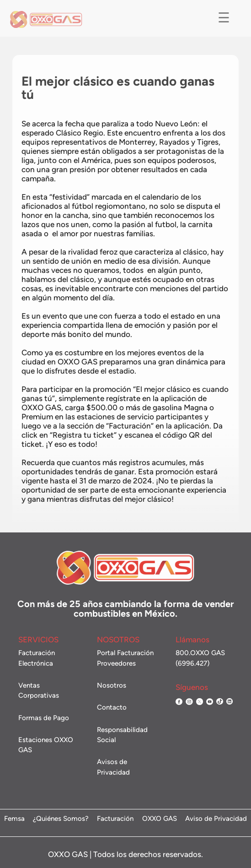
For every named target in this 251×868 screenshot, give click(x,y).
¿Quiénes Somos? (61, 819)
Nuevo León (176, 135)
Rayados (174, 153)
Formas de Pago (44, 718)
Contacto (112, 707)
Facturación (115, 819)
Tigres (208, 153)
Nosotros (112, 685)
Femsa (14, 819)
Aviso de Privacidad (216, 819)
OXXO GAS (160, 819)
